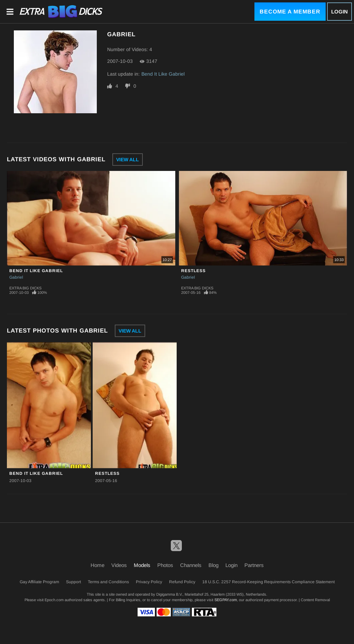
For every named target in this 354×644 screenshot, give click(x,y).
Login (339, 12)
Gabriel (16, 277)
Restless (193, 271)
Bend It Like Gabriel (163, 74)
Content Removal (315, 600)
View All (128, 160)
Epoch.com (54, 600)
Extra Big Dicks (25, 288)
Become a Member (290, 12)
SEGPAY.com (226, 600)
